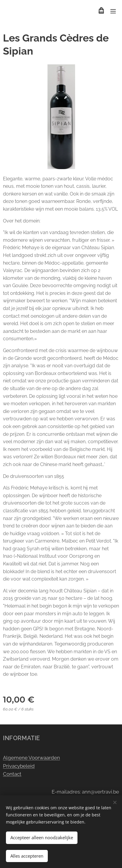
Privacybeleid (19, 766)
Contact (12, 774)
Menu (113, 11)
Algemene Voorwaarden (31, 758)
